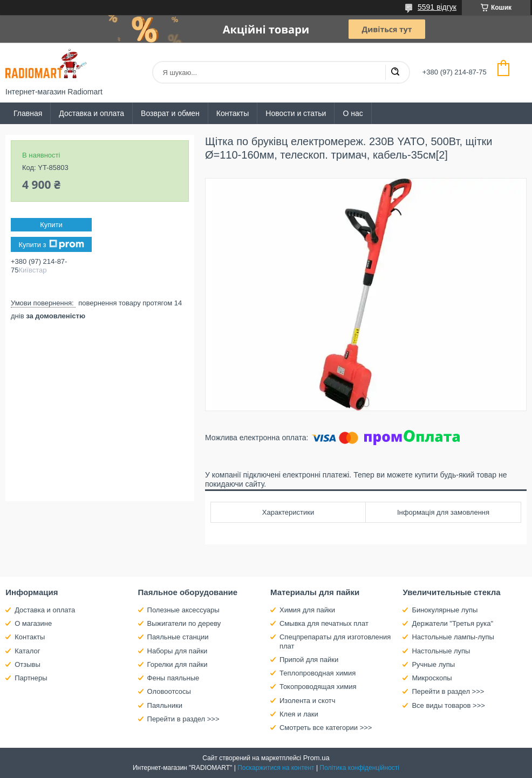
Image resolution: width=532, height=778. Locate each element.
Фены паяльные (173, 678)
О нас (353, 113)
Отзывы (28, 664)
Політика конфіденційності (359, 768)
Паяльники (165, 705)
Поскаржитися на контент (276, 768)
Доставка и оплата (91, 113)
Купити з (51, 244)
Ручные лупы (433, 664)
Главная (28, 113)
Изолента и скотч (308, 701)
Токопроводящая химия (318, 687)
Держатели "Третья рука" (452, 623)
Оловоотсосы (169, 691)
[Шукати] (395, 72)
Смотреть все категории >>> (326, 728)
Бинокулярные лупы (445, 610)
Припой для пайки (309, 660)
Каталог (27, 651)
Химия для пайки (307, 610)
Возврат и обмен (170, 113)
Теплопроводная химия (318, 673)
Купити (51, 225)
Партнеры (31, 678)
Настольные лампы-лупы (453, 637)
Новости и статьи (296, 113)
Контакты (233, 113)
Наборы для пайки (178, 651)
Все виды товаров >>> (448, 705)
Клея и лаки (299, 714)
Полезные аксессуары (183, 610)
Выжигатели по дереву (184, 623)
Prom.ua (316, 758)
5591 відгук (437, 7)
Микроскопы (432, 678)
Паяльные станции (178, 637)
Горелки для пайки (178, 664)
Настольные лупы (441, 651)
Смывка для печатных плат (324, 623)
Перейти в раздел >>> (183, 719)
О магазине (33, 623)
